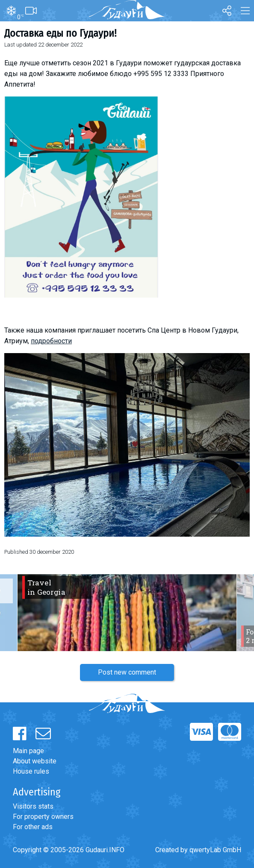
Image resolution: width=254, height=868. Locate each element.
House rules (31, 771)
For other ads (33, 827)
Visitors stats (33, 806)
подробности (51, 341)
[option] (127, 613)
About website (35, 761)
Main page (28, 751)
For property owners (43, 817)
